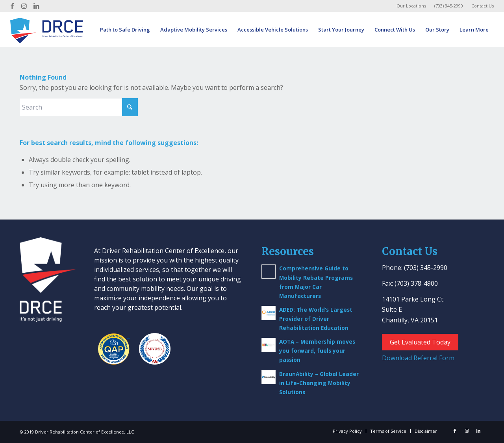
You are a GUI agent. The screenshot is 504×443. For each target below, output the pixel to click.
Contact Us (483, 6)
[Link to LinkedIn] (36, 6)
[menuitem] (411, 6)
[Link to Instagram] (24, 6)
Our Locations (411, 6)
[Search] (79, 107)
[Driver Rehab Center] (46, 30)
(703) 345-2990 (449, 6)
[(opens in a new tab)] (269, 313)
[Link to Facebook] (12, 6)
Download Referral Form (418, 358)
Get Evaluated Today (420, 342)
